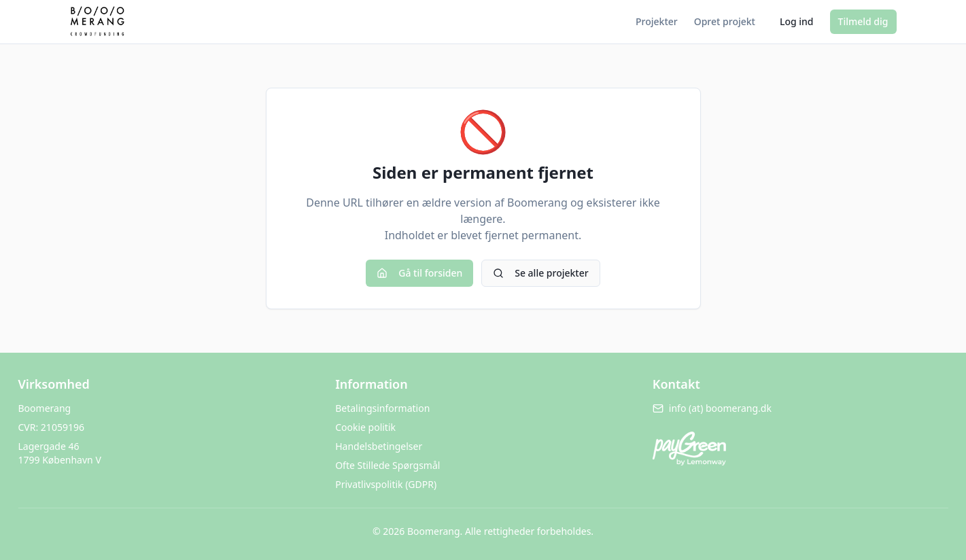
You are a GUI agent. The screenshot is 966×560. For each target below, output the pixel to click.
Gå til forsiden (419, 273)
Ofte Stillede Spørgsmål (387, 465)
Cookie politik (365, 427)
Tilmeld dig (863, 21)
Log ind (797, 21)
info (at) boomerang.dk (712, 408)
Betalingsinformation (382, 408)
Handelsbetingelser (379, 446)
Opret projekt (725, 21)
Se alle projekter (540, 273)
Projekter (657, 21)
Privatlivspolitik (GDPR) (386, 484)
